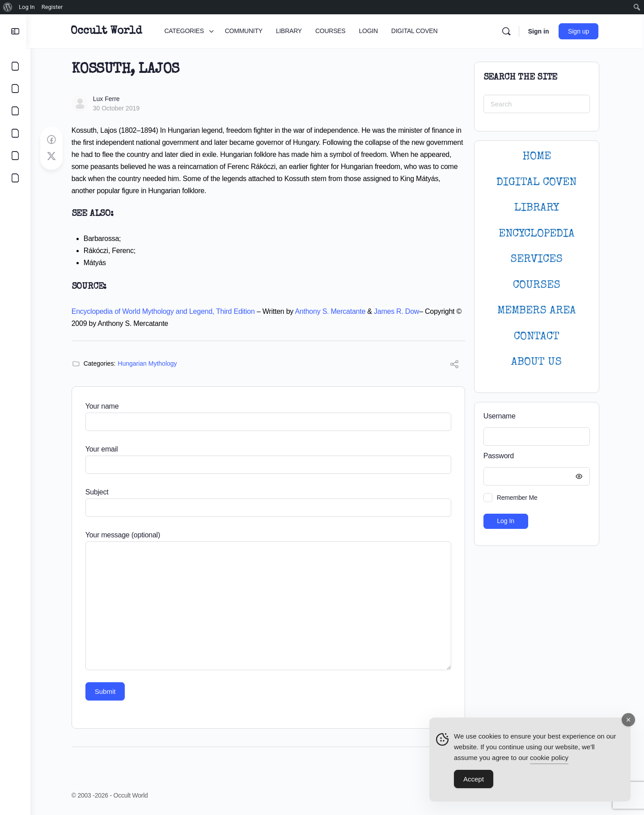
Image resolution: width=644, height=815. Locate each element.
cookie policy (549, 760)
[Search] (508, 31)
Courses (538, 285)
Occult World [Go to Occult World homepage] (109, 31)
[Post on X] (53, 156)
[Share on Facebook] (53, 140)
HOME (538, 157)
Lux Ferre (108, 99)
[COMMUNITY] (15, 89)
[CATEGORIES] (15, 66)
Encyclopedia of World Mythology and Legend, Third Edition (165, 311)
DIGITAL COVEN (539, 183)
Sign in (541, 31)
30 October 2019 (118, 108)
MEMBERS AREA (538, 311)
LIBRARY (538, 208)
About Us (539, 362)
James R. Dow (398, 311)
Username (501, 416)
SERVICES (539, 260)
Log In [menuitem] (27, 7)
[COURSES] (15, 133)
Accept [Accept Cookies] (474, 781)
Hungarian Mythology (149, 363)
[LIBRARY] (15, 111)
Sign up (581, 31)
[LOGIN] (15, 156)
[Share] (456, 365)
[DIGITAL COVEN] (15, 178)
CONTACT (538, 337)
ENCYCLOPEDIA (538, 234)
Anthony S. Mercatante (332, 311)
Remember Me (519, 498)
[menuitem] (8, 7)
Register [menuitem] (52, 7)
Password (536, 456)
